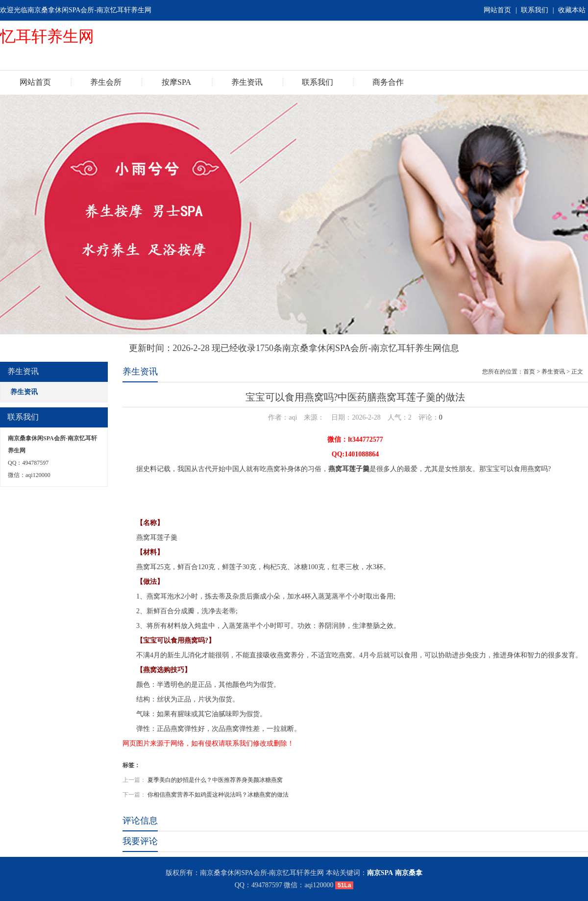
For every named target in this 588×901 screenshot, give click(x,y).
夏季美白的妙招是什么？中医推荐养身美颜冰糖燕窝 (215, 780)
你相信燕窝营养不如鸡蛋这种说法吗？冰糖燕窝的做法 (218, 795)
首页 (529, 372)
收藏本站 (572, 10)
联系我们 (535, 10)
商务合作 (388, 82)
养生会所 (106, 82)
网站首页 (497, 10)
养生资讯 (247, 82)
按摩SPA (176, 82)
